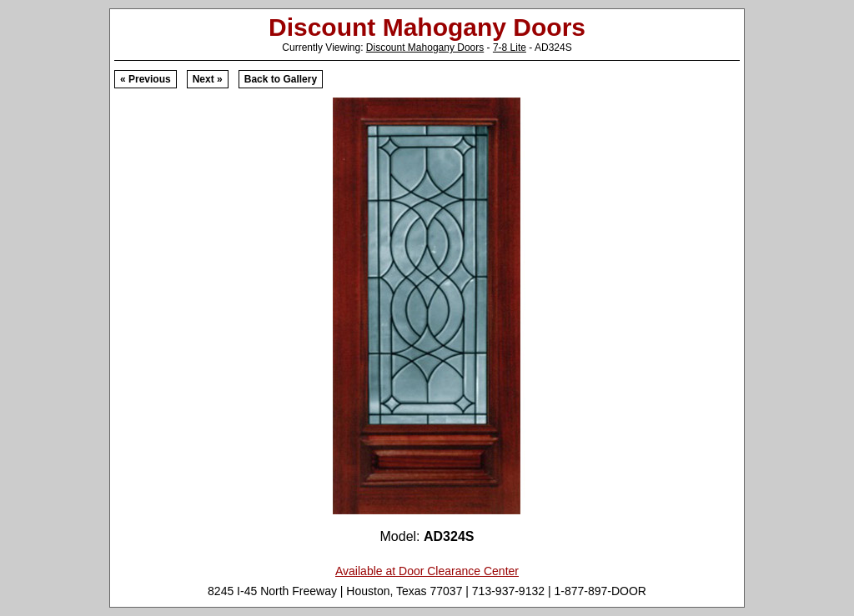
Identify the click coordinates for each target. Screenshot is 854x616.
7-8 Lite (510, 48)
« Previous (146, 79)
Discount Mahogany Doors (425, 48)
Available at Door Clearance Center (427, 571)
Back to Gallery (281, 79)
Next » (208, 79)
